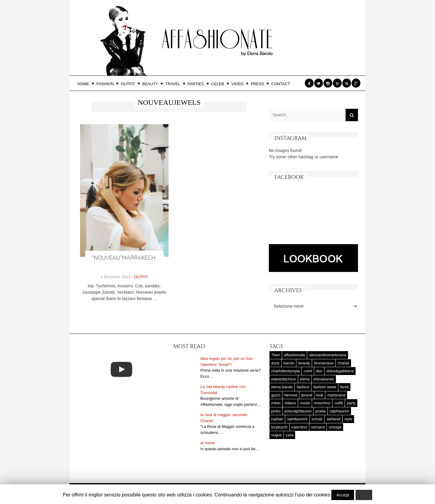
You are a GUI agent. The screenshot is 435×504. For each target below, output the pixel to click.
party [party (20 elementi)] (351, 403)
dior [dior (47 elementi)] (319, 371)
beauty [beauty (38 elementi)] (304, 363)
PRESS (259, 84)
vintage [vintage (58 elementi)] (335, 427)
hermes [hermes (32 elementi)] (291, 395)
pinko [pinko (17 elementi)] (276, 411)
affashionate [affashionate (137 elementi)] (295, 355)
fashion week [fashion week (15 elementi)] (325, 387)
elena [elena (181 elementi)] (305, 379)
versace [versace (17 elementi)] (318, 427)
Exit (364, 495)
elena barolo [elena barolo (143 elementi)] (282, 387)
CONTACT (281, 84)
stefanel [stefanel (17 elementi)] (333, 419)
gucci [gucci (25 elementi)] (276, 395)
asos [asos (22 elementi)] (275, 363)
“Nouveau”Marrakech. (124, 258)
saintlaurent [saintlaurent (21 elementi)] (297, 419)
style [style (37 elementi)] (348, 419)
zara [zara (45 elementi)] (290, 435)
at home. (208, 443)
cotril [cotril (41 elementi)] (308, 371)
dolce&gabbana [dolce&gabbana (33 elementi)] (340, 371)
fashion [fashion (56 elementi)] (303, 387)
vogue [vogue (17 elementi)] (277, 435)
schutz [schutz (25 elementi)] (317, 419)
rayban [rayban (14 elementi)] (277, 419)
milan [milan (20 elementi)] (276, 403)
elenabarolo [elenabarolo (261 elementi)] (324, 379)
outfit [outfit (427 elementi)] (339, 403)
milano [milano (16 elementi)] (290, 403)
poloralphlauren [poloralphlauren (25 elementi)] (298, 411)
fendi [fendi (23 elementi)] (344, 387)
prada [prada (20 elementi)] (320, 411)
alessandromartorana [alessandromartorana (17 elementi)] (328, 355)
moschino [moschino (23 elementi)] (322, 403)
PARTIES (198, 84)
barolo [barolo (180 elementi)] (289, 363)
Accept (343, 495)
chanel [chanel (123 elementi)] (343, 363)
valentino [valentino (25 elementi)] (299, 427)
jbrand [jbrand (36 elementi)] (307, 395)
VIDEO (239, 84)
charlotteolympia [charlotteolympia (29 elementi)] (286, 371)
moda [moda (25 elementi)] (305, 403)
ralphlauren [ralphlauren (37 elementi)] (339, 411)
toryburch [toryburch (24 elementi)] (279, 427)
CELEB (219, 84)
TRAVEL (175, 84)
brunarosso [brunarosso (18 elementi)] (324, 363)
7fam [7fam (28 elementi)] (276, 355)
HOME (85, 84)
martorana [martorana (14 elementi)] (336, 395)
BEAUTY (152, 84)
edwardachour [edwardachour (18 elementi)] (284, 379)
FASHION (107, 84)
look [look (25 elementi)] (320, 395)
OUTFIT (130, 84)
